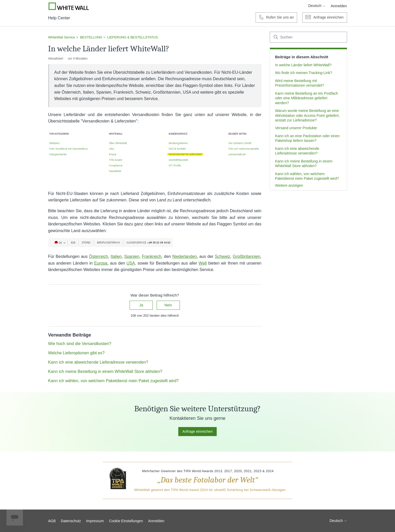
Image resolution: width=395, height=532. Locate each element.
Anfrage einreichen (198, 431)
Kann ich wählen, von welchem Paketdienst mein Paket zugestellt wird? (307, 176)
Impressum (95, 521)
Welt (203, 263)
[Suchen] (308, 37)
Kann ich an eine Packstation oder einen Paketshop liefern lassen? (308, 138)
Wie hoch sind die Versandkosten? (80, 344)
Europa (101, 263)
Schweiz (223, 256)
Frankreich (152, 256)
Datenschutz (71, 521)
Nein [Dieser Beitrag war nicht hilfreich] (168, 305)
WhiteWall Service (62, 37)
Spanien (132, 256)
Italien (116, 256)
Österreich (98, 256)
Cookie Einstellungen (126, 521)
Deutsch (317, 6)
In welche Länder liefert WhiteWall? (303, 65)
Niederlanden (185, 256)
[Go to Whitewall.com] (69, 6)
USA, (131, 263)
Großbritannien (246, 256)
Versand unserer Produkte (296, 128)
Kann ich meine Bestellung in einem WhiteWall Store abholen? (304, 163)
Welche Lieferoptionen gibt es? (76, 353)
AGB (52, 521)
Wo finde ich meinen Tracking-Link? (304, 73)
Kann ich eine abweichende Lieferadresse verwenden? (297, 151)
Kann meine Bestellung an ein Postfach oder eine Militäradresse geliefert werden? (307, 98)
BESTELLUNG (91, 37)
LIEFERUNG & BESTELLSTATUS (133, 37)
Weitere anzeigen (289, 185)
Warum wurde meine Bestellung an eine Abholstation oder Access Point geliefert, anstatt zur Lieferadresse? (308, 115)
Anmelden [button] (339, 6)
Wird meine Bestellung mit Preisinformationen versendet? (300, 83)
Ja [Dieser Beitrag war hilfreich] (141, 305)
